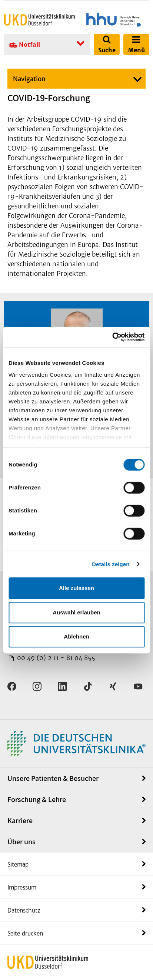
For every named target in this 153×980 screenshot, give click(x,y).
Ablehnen (76, 636)
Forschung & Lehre (37, 799)
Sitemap (18, 864)
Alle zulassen (76, 588)
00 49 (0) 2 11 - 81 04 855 (55, 658)
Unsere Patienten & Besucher (53, 778)
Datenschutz (24, 910)
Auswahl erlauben (76, 612)
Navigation (29, 79)
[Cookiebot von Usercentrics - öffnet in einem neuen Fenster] (112, 337)
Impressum (22, 887)
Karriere (20, 821)
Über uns (21, 842)
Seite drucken (25, 933)
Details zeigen (111, 564)
